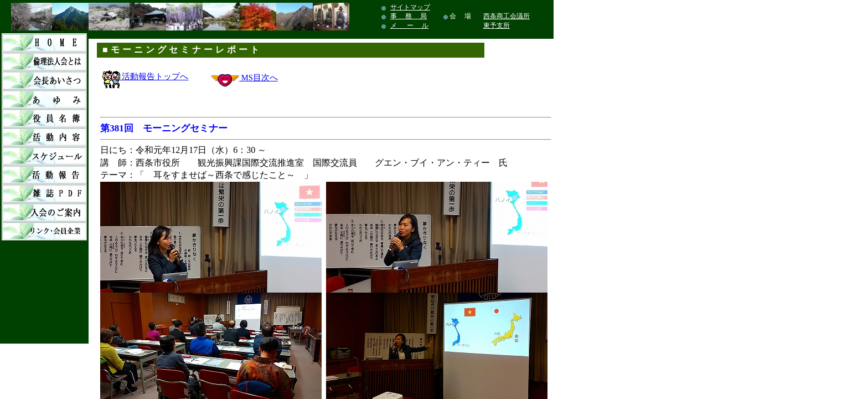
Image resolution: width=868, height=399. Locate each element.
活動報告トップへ (146, 76)
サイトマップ (410, 7)
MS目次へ (259, 78)
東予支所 (497, 25)
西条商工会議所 (507, 16)
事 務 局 (409, 16)
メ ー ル (409, 25)
